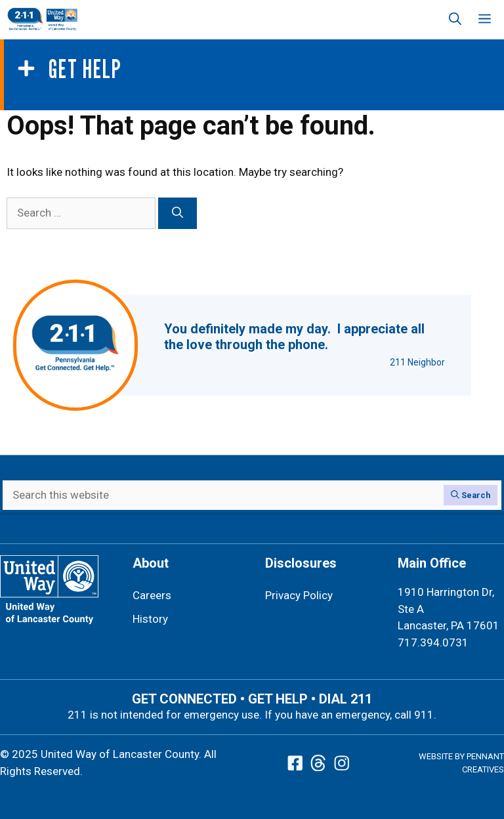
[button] (455, 20)
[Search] (178, 213)
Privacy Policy (299, 595)
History (150, 619)
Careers (152, 595)
